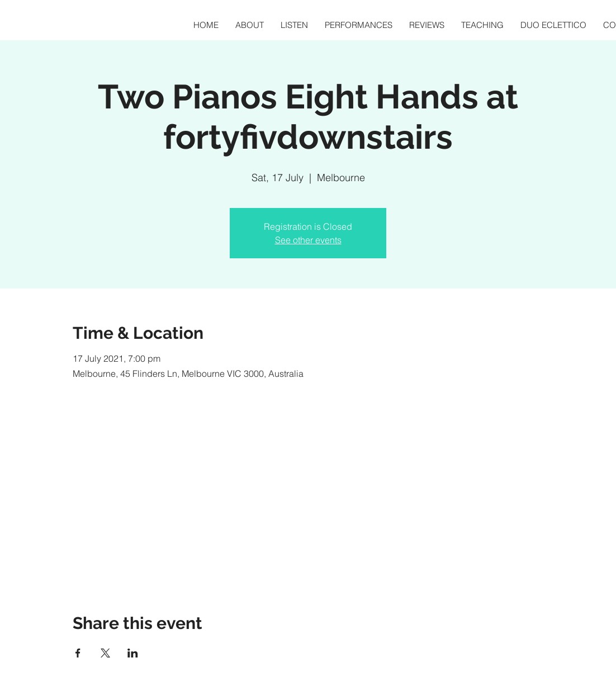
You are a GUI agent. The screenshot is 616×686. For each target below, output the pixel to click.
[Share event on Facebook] (78, 653)
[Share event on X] (105, 653)
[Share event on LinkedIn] (133, 653)
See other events (308, 240)
